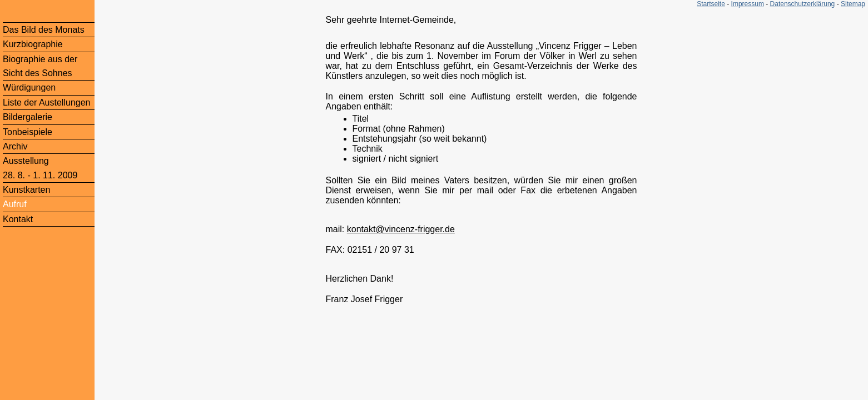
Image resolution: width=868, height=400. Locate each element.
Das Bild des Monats (44, 30)
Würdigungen (29, 87)
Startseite (711, 4)
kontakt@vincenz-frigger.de (401, 229)
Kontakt (18, 219)
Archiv (15, 146)
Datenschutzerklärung (803, 4)
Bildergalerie (28, 117)
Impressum (748, 4)
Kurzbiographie (33, 44)
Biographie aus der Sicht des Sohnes (40, 66)
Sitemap (853, 4)
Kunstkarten (26, 190)
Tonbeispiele (28, 132)
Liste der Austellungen (46, 102)
